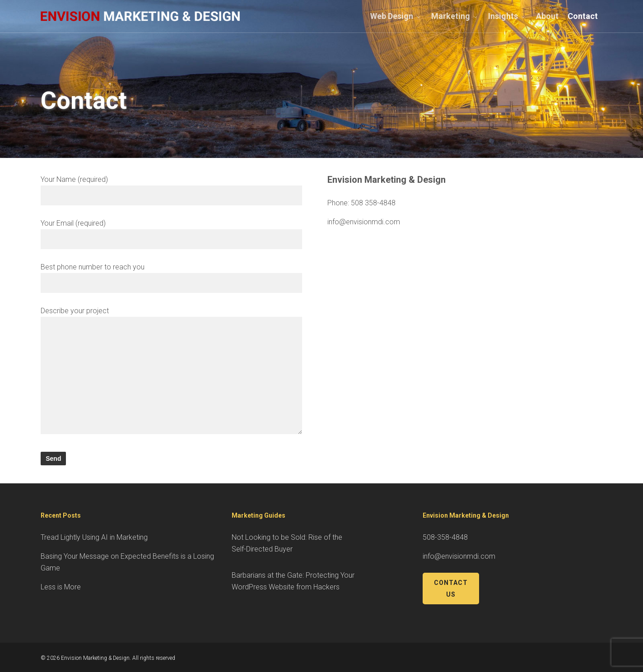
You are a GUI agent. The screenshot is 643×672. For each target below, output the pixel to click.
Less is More (61, 587)
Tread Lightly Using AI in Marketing (94, 537)
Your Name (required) (171, 190)
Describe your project (171, 372)
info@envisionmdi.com (364, 222)
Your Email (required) (171, 234)
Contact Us (451, 589)
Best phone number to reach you (171, 278)
